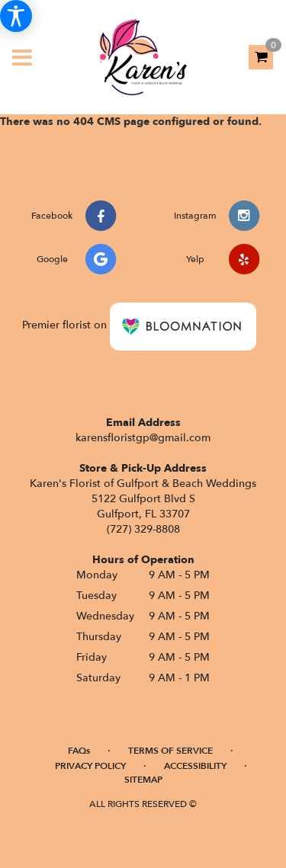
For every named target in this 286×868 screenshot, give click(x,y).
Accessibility (195, 766)
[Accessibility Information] (16, 16)
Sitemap (143, 780)
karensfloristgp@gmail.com (143, 438)
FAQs (79, 751)
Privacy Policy (90, 766)
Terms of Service (170, 751)
